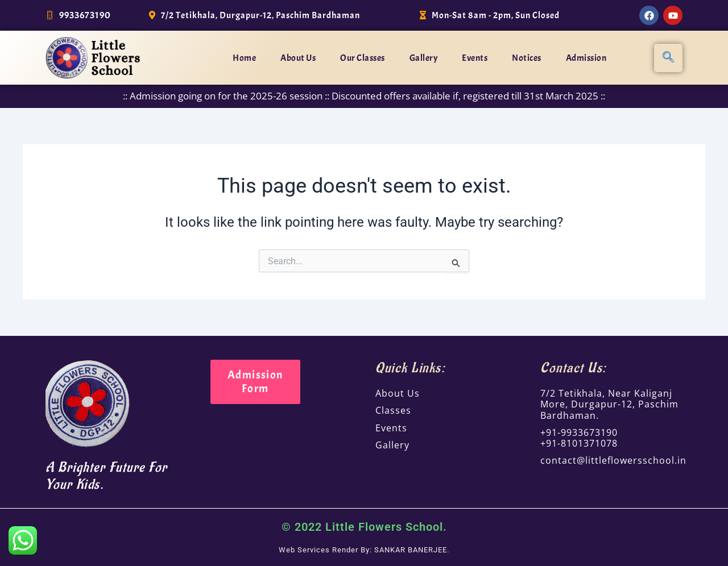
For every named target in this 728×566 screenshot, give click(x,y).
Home (244, 58)
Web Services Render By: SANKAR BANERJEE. (364, 550)
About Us (298, 58)
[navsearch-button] (668, 58)
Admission (586, 58)
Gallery (424, 58)
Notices (527, 58)
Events (475, 58)
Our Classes (363, 58)
